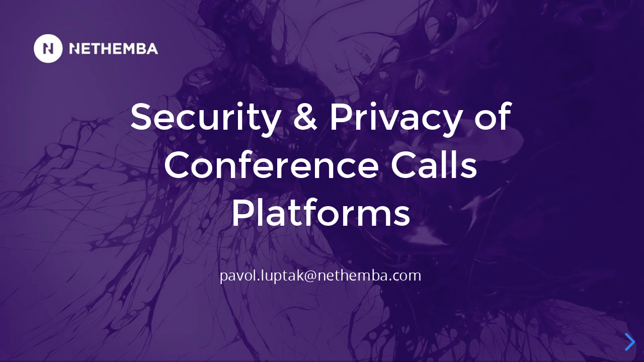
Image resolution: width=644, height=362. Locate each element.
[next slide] (628, 342)
